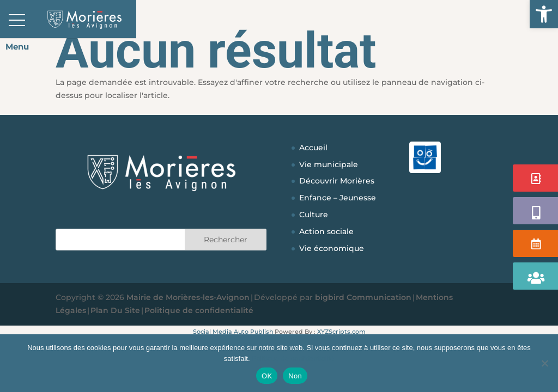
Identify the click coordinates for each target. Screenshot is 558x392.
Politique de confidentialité (199, 310)
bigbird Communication (363, 297)
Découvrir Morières (337, 181)
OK (267, 376)
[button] (544, 14)
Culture (314, 215)
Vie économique (332, 248)
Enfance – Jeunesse (338, 198)
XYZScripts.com (341, 332)
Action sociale (326, 231)
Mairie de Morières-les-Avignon (188, 297)
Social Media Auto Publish (233, 332)
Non (295, 376)
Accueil (313, 148)
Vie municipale (329, 164)
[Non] (544, 363)
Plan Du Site (115, 310)
